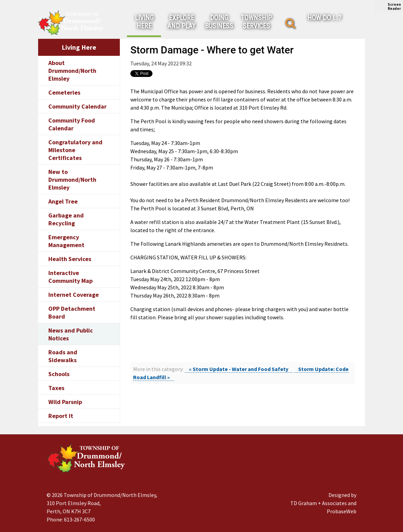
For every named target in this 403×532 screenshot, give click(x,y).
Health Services (70, 259)
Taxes (56, 388)
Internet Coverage (74, 295)
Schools (59, 374)
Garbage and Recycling (66, 219)
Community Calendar (77, 106)
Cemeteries (64, 92)
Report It (61, 416)
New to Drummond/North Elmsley (72, 180)
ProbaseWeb (342, 511)
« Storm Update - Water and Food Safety (239, 369)
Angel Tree (63, 201)
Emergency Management (66, 241)
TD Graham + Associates (319, 503)
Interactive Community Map (70, 277)
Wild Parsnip (65, 402)
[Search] (291, 23)
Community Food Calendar (72, 124)
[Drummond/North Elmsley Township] (71, 22)
